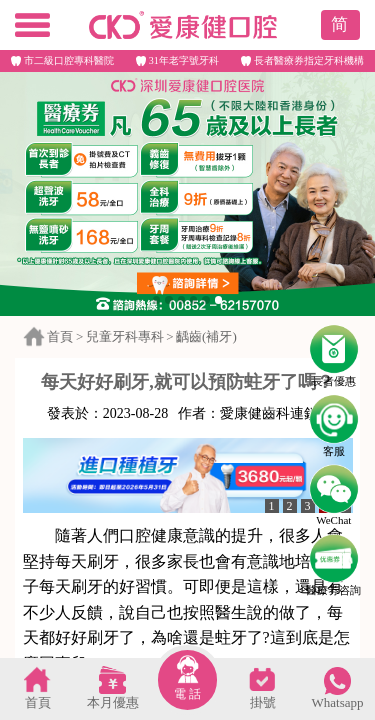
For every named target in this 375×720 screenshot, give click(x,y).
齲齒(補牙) (206, 336)
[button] (157, 300)
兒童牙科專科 (125, 336)
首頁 (60, 336)
